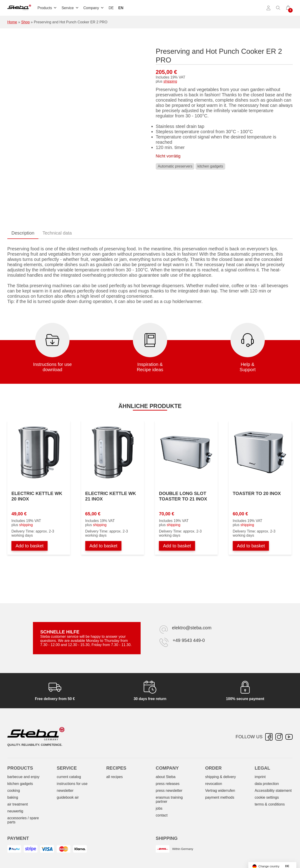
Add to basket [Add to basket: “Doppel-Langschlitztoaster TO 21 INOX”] (177, 546)
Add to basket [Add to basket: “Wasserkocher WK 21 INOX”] (103, 546)
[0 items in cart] (288, 8)
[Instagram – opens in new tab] (279, 737)
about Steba (166, 777)
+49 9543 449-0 (189, 640)
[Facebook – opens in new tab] (269, 737)
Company (94, 8)
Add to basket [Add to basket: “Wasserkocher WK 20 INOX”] (29, 546)
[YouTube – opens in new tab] (289, 737)
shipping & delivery (220, 777)
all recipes (115, 777)
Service (70, 8)
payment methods (220, 797)
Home (12, 22)
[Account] (268, 8)
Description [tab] (23, 233)
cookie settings (267, 797)
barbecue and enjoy (23, 777)
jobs (159, 808)
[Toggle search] (278, 8)
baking (13, 797)
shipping (170, 81)
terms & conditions (270, 804)
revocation (214, 784)
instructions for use (72, 784)
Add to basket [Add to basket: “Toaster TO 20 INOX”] (251, 546)
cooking (14, 791)
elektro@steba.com (192, 628)
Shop (25, 22)
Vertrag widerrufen (220, 791)
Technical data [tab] (57, 233)
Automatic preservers (175, 166)
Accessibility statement (273, 791)
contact (162, 815)
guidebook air (68, 797)
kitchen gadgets (210, 166)
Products (47, 8)
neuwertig (15, 811)
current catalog (69, 777)
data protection (267, 784)
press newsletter (169, 791)
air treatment (18, 804)
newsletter (65, 791)
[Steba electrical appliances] (19, 8)
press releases (168, 784)
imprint (260, 777)
